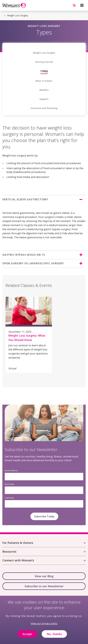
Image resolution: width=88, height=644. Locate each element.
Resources (9, 552)
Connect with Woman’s (18, 560)
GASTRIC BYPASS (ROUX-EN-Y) (24, 255)
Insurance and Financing (44, 108)
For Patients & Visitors (18, 543)
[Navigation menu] (82, 5)
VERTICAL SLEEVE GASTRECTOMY (25, 199)
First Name (10, 484)
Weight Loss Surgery (18, 15)
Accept (27, 636)
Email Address (11, 471)
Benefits (44, 90)
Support (44, 99)
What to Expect (44, 81)
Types (44, 71)
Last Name (9, 498)
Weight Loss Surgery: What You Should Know (27, 338)
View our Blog (44, 576)
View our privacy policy (44, 625)
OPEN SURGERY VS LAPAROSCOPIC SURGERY (33, 263)
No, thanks (54, 636)
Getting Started (44, 62)
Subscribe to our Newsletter (44, 586)
